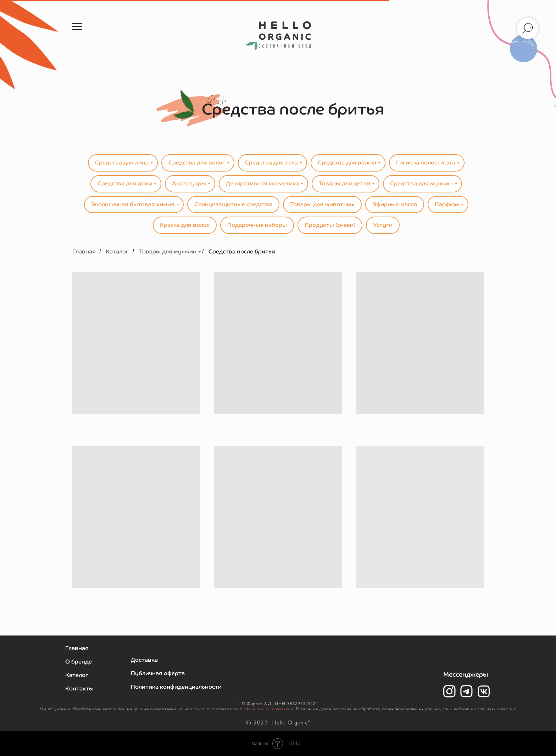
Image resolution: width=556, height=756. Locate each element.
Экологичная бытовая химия (133, 204)
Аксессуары (189, 183)
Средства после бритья (242, 251)
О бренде (79, 662)
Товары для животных (322, 204)
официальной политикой (269, 709)
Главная (84, 251)
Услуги (383, 225)
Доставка (144, 660)
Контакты (79, 688)
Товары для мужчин (168, 251)
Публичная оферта (158, 673)
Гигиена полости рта (426, 163)
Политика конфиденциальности (176, 687)
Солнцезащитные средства (233, 204)
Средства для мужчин (421, 183)
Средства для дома (125, 183)
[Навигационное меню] (77, 27)
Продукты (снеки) (330, 225)
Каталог (117, 251)
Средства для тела (271, 163)
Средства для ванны (347, 163)
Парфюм (447, 204)
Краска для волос (185, 225)
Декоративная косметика (262, 183)
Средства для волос (197, 163)
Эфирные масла (395, 204)
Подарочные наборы (257, 225)
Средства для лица (122, 163)
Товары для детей (344, 183)
